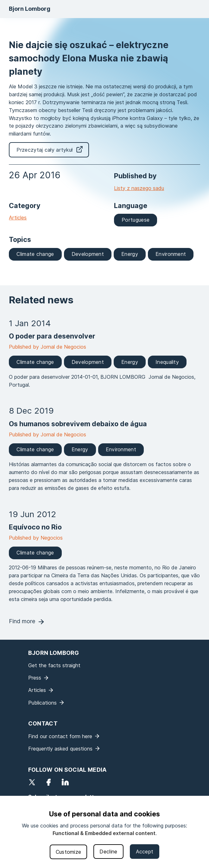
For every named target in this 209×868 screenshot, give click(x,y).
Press (35, 678)
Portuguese (136, 220)
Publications (42, 703)
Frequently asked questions (60, 749)
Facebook (48, 782)
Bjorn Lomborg (30, 9)
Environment (171, 254)
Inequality (167, 362)
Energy (130, 254)
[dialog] (104, 832)
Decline (108, 852)
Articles (18, 218)
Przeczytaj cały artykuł (44, 150)
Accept (145, 852)
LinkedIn (65, 782)
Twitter (32, 782)
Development (88, 254)
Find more (22, 621)
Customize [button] (69, 852)
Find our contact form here (60, 736)
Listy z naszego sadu (139, 188)
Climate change (35, 254)
